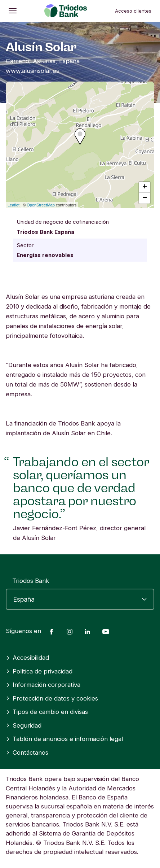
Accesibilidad (27, 658)
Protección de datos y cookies (52, 698)
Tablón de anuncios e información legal (64, 739)
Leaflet (14, 205)
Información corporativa (43, 685)
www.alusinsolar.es (32, 71)
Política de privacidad (39, 671)
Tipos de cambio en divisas (47, 712)
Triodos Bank (31, 581)
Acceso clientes (133, 11)
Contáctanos (27, 753)
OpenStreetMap (41, 205)
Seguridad (24, 725)
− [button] (145, 198)
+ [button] (145, 187)
